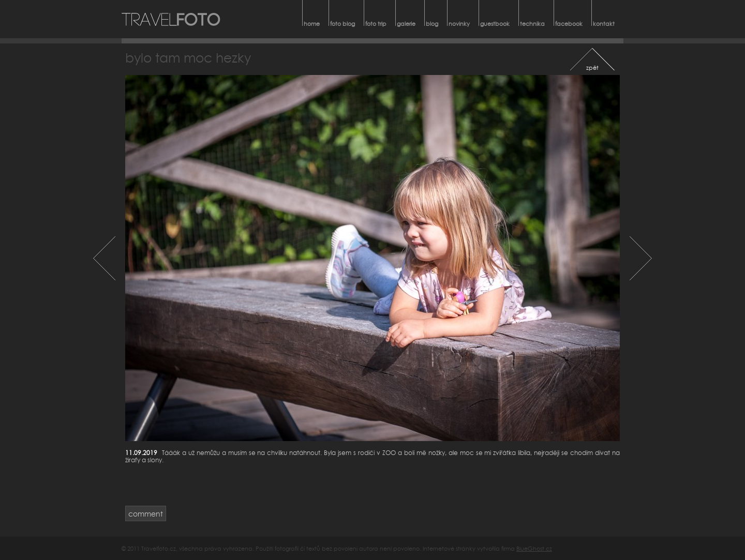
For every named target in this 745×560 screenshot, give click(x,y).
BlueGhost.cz (534, 548)
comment (146, 514)
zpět (592, 67)
